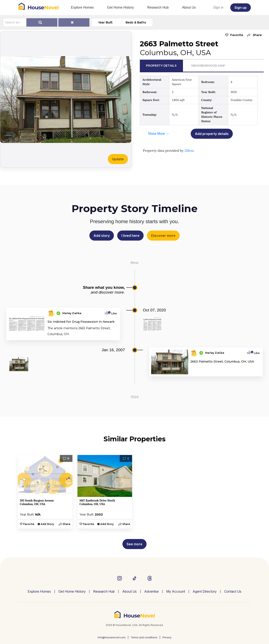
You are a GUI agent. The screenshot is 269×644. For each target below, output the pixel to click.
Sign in (218, 7)
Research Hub (158, 7)
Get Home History (120, 7)
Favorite (237, 35)
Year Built (105, 22)
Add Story (47, 524)
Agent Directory (205, 591)
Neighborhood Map (208, 66)
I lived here (130, 236)
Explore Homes (82, 7)
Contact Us (233, 591)
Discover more (163, 236)
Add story (102, 236)
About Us (189, 7)
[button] (253, 35)
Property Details (161, 66)
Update (118, 159)
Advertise (151, 591)
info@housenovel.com (112, 637)
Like (113, 313)
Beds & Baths (136, 22)
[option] (45, 492)
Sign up (241, 8)
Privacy (167, 637)
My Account (176, 591)
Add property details (212, 134)
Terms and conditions (144, 637)
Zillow (189, 150)
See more (134, 544)
